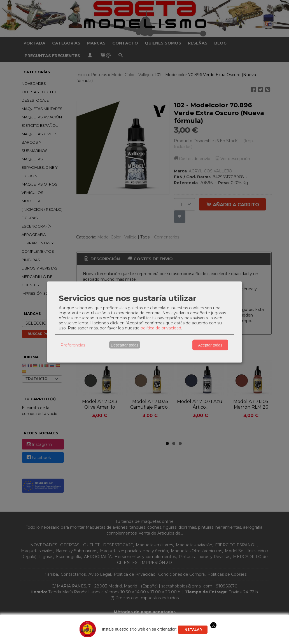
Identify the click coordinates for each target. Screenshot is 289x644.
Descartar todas (125, 345)
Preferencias (73, 345)
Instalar (193, 630)
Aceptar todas (210, 345)
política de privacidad (161, 328)
